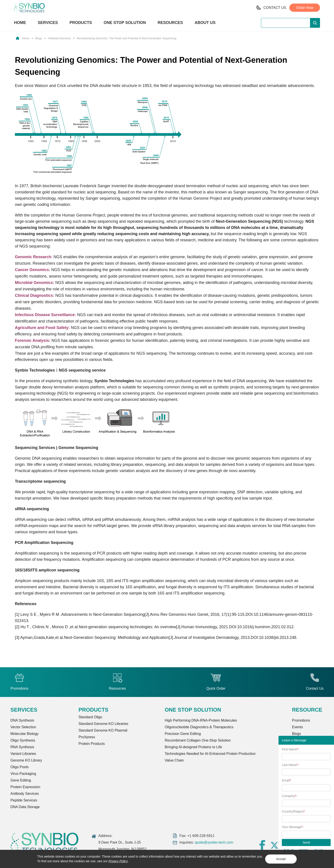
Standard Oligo (90, 717)
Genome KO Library (26, 760)
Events (297, 727)
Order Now (305, 8)
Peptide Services (24, 800)
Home (26, 38)
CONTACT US (275, 8)
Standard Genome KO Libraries (103, 724)
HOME (20, 23)
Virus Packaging (23, 774)
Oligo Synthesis (23, 740)
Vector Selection (23, 727)
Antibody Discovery (59, 38)
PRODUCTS (81, 23)
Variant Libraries (23, 754)
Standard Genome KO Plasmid (103, 730)
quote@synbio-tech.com (214, 842)
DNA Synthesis (22, 720)
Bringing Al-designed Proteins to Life (193, 747)
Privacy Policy (118, 861)
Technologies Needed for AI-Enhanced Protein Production (210, 754)
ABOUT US (205, 23)
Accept (281, 859)
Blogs (39, 38)
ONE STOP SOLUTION (125, 23)
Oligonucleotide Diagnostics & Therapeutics (199, 727)
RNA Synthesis (22, 747)
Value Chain (174, 760)
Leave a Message (294, 740)
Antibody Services (25, 794)
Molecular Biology (24, 734)
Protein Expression (25, 787)
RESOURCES (170, 23)
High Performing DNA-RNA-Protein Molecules (201, 720)
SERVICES (48, 23)
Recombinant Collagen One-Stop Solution (198, 740)
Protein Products (91, 744)
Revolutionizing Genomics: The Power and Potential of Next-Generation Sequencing (127, 38)
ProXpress (87, 737)
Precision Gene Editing (183, 734)
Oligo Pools (20, 767)
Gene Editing (21, 780)
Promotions (301, 720)
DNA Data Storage (25, 807)
